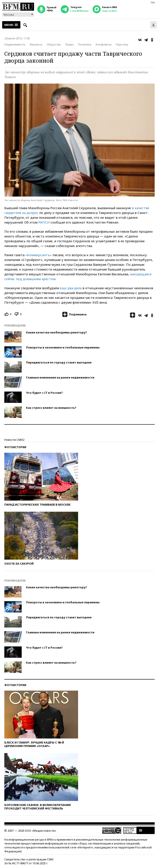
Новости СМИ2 (14, 440)
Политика (85, 44)
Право (70, 44)
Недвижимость (15, 44)
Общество (54, 44)
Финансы (36, 44)
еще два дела (71, 288)
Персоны (122, 44)
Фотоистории (15, 447)
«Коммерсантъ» (39, 255)
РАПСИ (44, 222)
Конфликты (104, 44)
